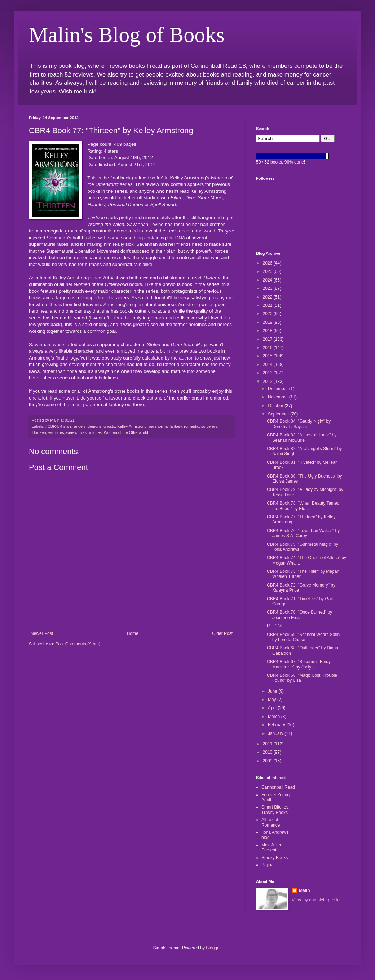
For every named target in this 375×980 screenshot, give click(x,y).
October (276, 406)
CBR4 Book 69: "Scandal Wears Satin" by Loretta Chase (304, 637)
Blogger (213, 948)
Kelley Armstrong (132, 426)
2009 (268, 761)
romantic (191, 426)
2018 (268, 331)
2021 (268, 305)
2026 (268, 263)
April (273, 708)
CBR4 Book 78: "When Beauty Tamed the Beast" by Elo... (303, 506)
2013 (268, 373)
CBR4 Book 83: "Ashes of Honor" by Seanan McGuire (302, 437)
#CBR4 (52, 426)
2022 (268, 297)
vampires (56, 432)
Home (133, 633)
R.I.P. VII (275, 626)
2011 (268, 744)
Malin (305, 890)
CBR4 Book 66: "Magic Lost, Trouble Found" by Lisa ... (302, 678)
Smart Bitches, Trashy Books (275, 810)
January (276, 733)
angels (80, 426)
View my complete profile (316, 900)
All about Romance (271, 822)
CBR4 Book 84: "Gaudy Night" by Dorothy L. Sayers (299, 424)
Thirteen (39, 432)
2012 (268, 382)
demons (94, 426)
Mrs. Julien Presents (272, 848)
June (273, 691)
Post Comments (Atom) (78, 644)
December (279, 389)
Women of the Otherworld (126, 432)
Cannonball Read (278, 787)
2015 (268, 356)
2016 (268, 348)
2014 (268, 365)
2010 (268, 752)
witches (95, 432)
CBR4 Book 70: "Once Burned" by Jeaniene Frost (299, 615)
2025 (268, 271)
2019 (268, 322)
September (279, 414)
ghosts (109, 426)
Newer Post (42, 633)
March (275, 717)
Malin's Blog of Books (127, 35)
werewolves (76, 432)
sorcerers (209, 426)
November (279, 397)
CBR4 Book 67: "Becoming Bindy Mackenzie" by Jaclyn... (299, 664)
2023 (268, 288)
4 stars (66, 426)
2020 (268, 314)
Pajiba (267, 865)
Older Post (222, 633)
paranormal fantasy (166, 426)
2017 (268, 339)
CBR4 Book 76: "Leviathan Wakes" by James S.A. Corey (303, 533)
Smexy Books (275, 858)
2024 (268, 280)
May (273, 700)
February (277, 725)
